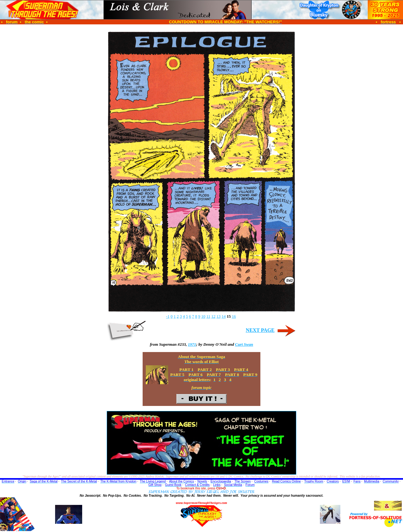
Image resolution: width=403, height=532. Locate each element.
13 (218, 316)
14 (224, 316)
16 (234, 316)
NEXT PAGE (260, 330)
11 (208, 316)
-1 (168, 316)
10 (203, 316)
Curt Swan (244, 344)
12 (213, 316)
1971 (192, 344)
